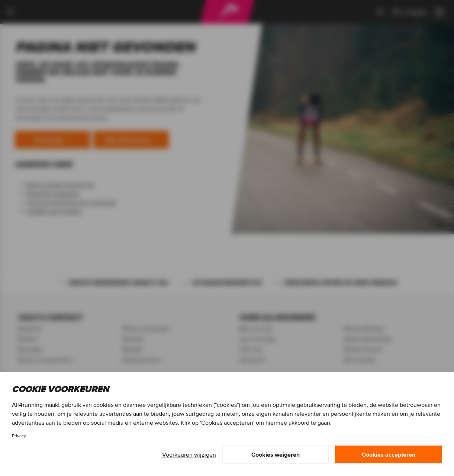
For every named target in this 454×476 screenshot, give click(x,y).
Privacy (19, 436)
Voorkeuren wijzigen (189, 454)
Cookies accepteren (389, 454)
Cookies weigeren (276, 454)
